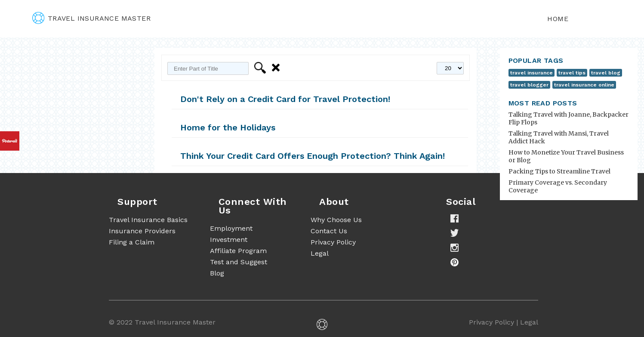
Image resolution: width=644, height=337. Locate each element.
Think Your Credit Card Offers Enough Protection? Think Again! (313, 156)
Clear (277, 68)
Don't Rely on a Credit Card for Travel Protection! (285, 99)
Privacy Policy (333, 242)
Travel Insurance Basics (148, 220)
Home (558, 19)
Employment (231, 228)
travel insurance (532, 73)
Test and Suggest (239, 262)
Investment (229, 240)
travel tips (572, 73)
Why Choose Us (336, 220)
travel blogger (529, 85)
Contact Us (329, 231)
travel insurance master (91, 18)
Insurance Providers (142, 231)
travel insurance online (584, 85)
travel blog (606, 73)
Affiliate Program (238, 251)
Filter (261, 68)
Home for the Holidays (228, 127)
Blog (217, 273)
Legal (320, 253)
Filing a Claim (132, 242)
